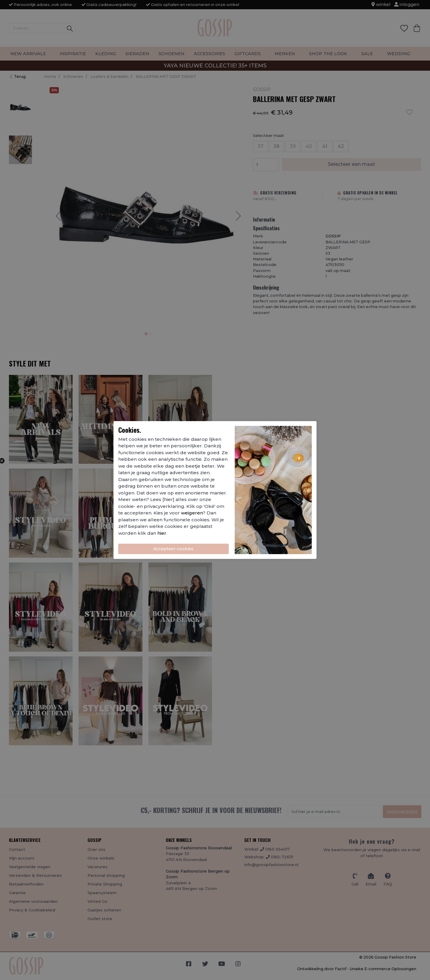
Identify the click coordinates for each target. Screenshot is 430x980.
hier (162, 533)
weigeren (192, 513)
